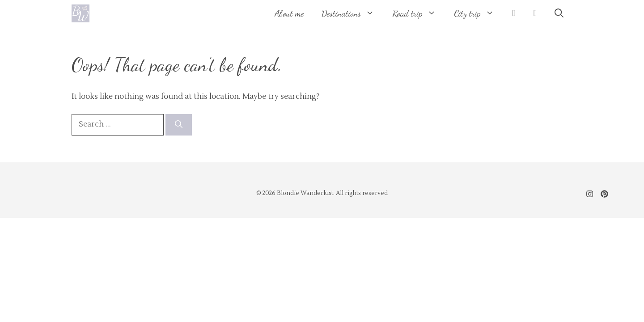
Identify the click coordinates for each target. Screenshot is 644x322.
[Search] (179, 125)
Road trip (419, 13)
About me (289, 13)
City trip (479, 13)
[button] (559, 13)
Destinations (352, 13)
